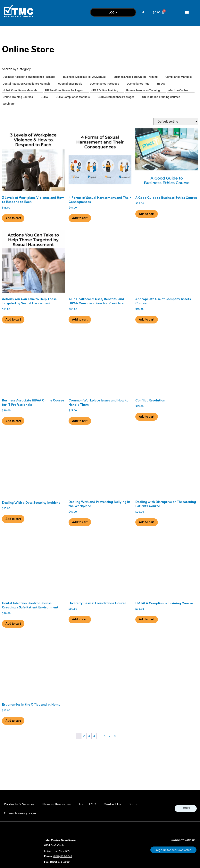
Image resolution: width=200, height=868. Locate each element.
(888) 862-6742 (63, 856)
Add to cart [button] (13, 218)
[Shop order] (176, 121)
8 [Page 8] (115, 736)
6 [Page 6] (105, 736)
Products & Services (19, 804)
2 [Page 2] (84, 736)
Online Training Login (20, 813)
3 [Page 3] (89, 736)
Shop (133, 804)
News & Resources (57, 804)
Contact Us (112, 804)
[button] (143, 12)
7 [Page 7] (110, 736)
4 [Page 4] (94, 736)
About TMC (87, 804)
